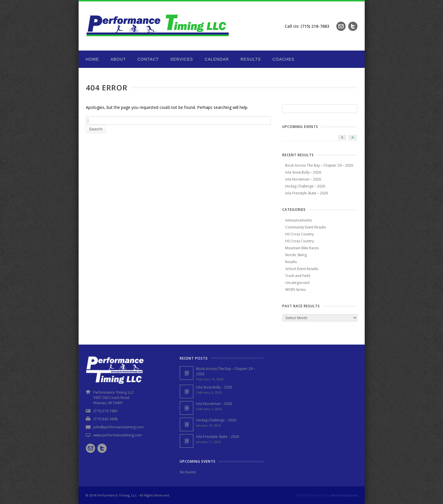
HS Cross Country (300, 234)
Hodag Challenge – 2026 (305, 186)
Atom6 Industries (344, 495)
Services (182, 59)
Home (92, 59)
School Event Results (302, 269)
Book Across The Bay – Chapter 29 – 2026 (319, 165)
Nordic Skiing (296, 255)
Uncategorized (297, 283)
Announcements (299, 220)
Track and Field (298, 276)
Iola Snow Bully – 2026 (303, 172)
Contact (148, 59)
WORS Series (295, 290)
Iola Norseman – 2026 (303, 179)
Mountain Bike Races (302, 248)
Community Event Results (306, 227)
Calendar (217, 59)
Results (251, 59)
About (118, 59)
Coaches (283, 59)
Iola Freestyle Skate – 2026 (307, 193)
